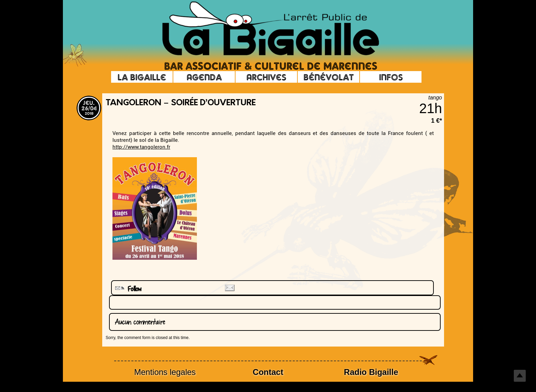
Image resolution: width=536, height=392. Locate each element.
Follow (128, 289)
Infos (391, 77)
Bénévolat (329, 77)
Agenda (204, 77)
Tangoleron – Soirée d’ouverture (181, 103)
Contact (268, 372)
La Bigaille (142, 77)
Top (520, 376)
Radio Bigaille (371, 372)
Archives (266, 77)
